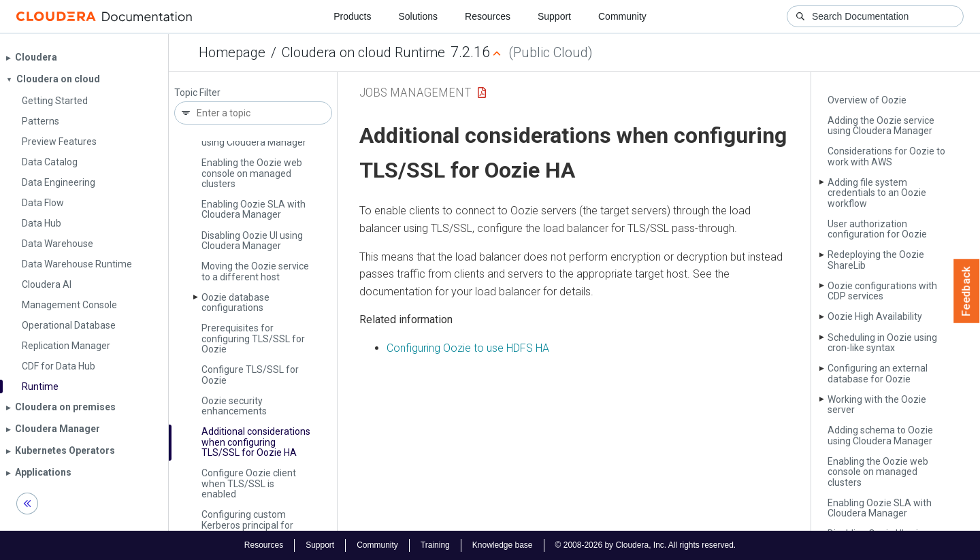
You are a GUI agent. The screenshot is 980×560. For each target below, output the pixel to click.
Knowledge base (503, 545)
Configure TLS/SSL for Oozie (250, 375)
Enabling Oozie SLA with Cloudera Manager (254, 209)
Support (554, 16)
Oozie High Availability (875, 316)
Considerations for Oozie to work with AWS (886, 156)
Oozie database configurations (235, 302)
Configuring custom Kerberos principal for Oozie (247, 525)
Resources (488, 16)
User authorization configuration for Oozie (877, 229)
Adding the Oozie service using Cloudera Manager (881, 126)
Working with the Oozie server (877, 405)
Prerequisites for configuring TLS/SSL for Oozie (253, 339)
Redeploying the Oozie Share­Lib (876, 260)
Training (435, 545)
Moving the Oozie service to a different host (255, 271)
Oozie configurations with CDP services (882, 291)
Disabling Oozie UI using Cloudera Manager (252, 241)
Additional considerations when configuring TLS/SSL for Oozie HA (256, 442)
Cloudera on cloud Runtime (363, 52)
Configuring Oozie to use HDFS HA (468, 348)
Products (352, 16)
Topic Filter (197, 93)
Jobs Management (415, 92)
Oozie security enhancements (234, 406)
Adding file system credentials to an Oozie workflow (877, 193)
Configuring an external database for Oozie (878, 373)
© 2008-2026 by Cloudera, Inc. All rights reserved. (646, 545)
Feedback (967, 291)
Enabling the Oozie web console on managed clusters (252, 173)
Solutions (418, 16)
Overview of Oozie (867, 100)
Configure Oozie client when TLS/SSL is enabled (249, 483)
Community (622, 16)
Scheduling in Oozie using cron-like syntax (882, 343)
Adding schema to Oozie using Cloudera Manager (880, 435)
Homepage (232, 52)
